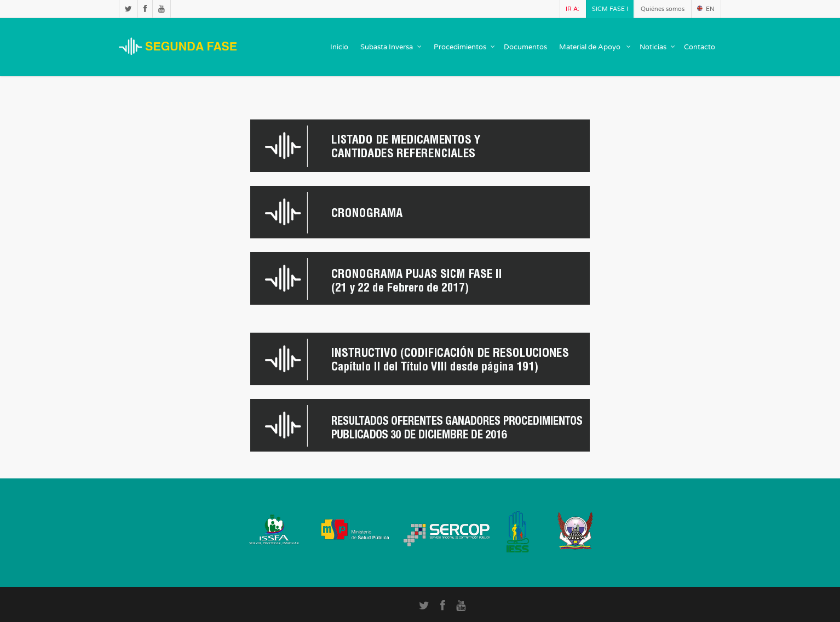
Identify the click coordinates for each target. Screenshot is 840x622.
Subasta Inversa (392, 47)
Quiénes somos (663, 9)
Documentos (525, 47)
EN (706, 9)
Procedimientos (465, 47)
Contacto (700, 47)
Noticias (658, 47)
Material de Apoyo (596, 47)
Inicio (339, 47)
